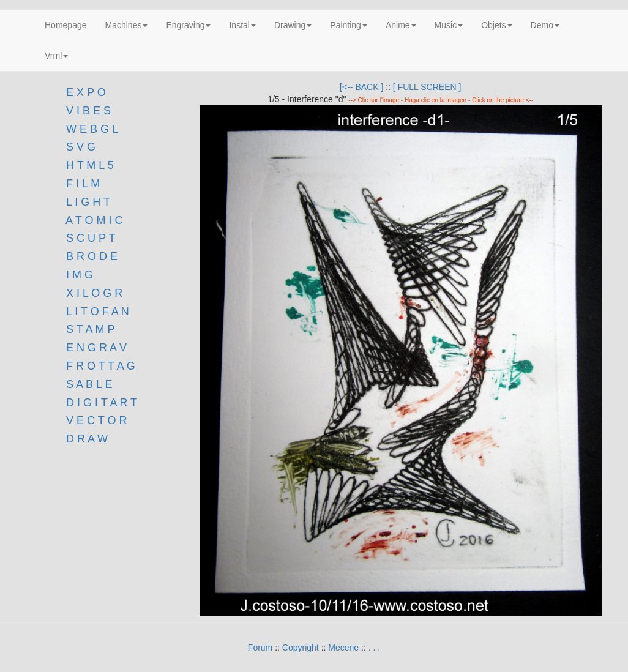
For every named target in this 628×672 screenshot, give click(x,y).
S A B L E (89, 384)
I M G (78, 275)
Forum (260, 648)
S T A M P (90, 329)
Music (449, 25)
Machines (127, 25)
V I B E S (88, 111)
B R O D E (92, 256)
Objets (496, 25)
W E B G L (92, 129)
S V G (79, 147)
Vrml (56, 56)
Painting (349, 25)
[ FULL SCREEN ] (427, 87)
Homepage (66, 25)
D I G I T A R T (100, 403)
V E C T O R (95, 420)
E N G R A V (96, 348)
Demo (545, 25)
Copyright (301, 648)
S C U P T (91, 238)
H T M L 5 (88, 165)
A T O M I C (94, 220)
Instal (242, 25)
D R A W (85, 439)
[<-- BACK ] (361, 87)
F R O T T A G (101, 366)
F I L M (81, 184)
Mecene (343, 648)
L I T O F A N (98, 312)
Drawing (293, 25)
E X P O (86, 92)
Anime (401, 25)
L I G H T (88, 202)
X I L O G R (94, 293)
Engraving (188, 25)
